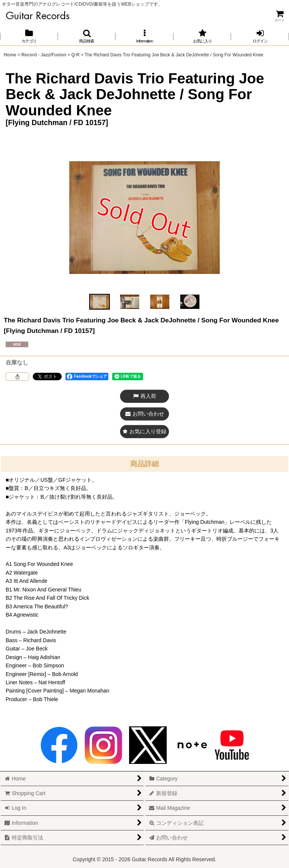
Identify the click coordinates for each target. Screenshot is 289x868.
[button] (87, 36)
